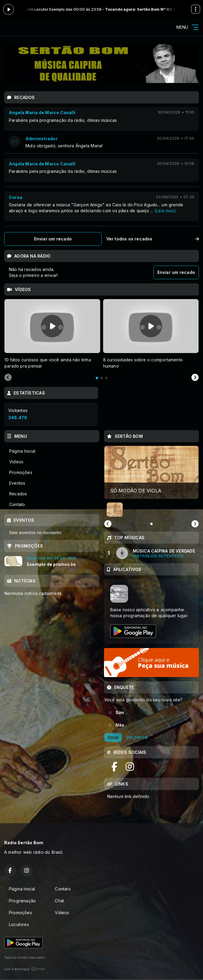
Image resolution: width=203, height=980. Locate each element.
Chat (59, 901)
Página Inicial (22, 451)
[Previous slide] (8, 378)
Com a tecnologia (25, 969)
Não (120, 725)
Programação (22, 901)
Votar (113, 737)
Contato (17, 504)
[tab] (97, 378)
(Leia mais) (165, 211)
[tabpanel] (52, 334)
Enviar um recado (53, 239)
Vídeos (16, 462)
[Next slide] (195, 378)
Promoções (21, 472)
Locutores (19, 924)
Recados (18, 494)
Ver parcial (137, 737)
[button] (115, 510)
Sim (120, 712)
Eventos (17, 483)
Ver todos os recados (153, 239)
